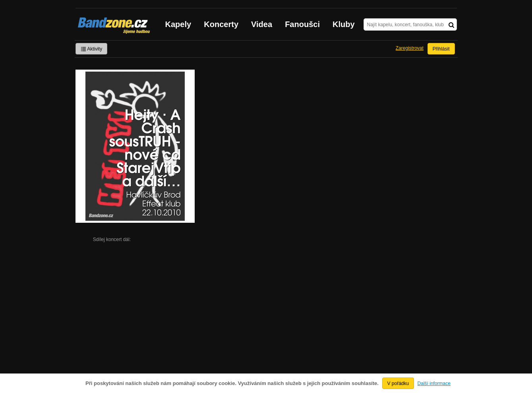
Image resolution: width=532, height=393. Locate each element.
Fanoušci (302, 24)
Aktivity (92, 49)
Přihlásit (441, 49)
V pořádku (398, 383)
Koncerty (221, 24)
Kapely (178, 24)
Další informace (434, 383)
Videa (262, 24)
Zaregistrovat (410, 48)
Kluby (344, 24)
